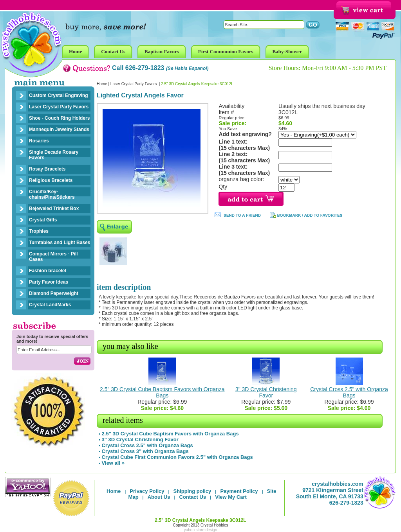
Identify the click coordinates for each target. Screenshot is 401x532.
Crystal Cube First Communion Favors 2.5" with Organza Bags (177, 457)
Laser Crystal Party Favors (59, 107)
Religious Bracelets (51, 180)
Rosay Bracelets (47, 169)
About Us (159, 497)
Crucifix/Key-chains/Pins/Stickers (52, 194)
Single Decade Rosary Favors (54, 155)
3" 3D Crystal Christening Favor (266, 392)
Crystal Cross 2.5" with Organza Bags (349, 392)
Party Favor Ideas (49, 282)
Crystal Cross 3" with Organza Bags (145, 451)
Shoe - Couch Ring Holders (59, 118)
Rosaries (39, 141)
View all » (113, 463)
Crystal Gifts (43, 220)
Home (102, 84)
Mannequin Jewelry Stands (59, 129)
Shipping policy (192, 491)
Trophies (39, 231)
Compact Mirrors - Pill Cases (53, 257)
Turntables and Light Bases (60, 243)
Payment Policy (239, 491)
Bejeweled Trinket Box (54, 208)
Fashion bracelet (48, 271)
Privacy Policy (147, 491)
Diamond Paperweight (54, 293)
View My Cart (231, 497)
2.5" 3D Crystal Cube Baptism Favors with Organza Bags (162, 392)
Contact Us (193, 497)
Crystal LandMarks (50, 305)
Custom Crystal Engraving (59, 95)
